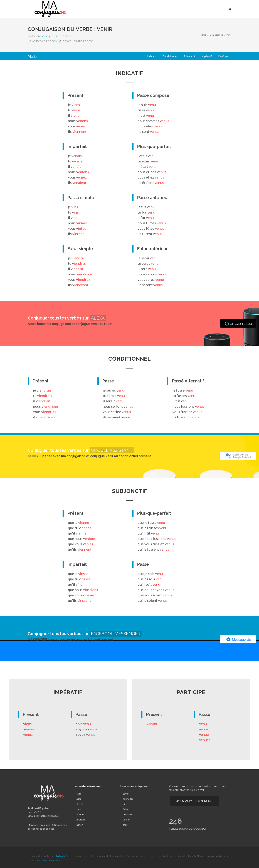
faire (79, 794)
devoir (80, 804)
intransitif (68, 36)
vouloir (127, 819)
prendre (81, 819)
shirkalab (60, 854)
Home (203, 35)
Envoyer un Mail (195, 801)
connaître (128, 799)
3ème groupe (50, 36)
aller (79, 799)
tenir (79, 809)
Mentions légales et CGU (42, 825)
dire (125, 804)
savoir (126, 794)
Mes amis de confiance (49, 859)
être (125, 825)
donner (81, 814)
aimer (80, 825)
